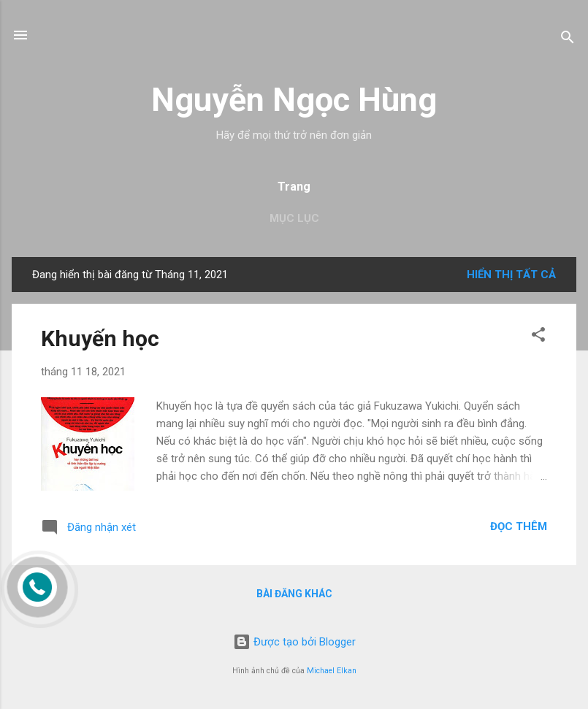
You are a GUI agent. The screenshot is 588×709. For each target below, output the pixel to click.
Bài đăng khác (294, 594)
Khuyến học (100, 338)
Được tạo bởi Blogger (294, 642)
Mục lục (294, 218)
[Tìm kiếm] (568, 40)
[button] (538, 337)
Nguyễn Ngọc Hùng (294, 100)
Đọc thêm (519, 526)
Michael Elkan (332, 671)
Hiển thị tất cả (511, 275)
